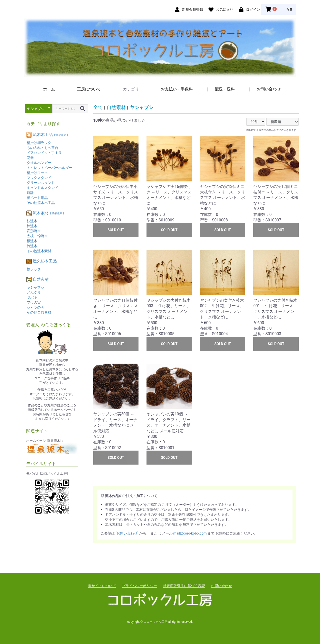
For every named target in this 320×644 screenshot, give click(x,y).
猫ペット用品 (37, 198)
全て (98, 107)
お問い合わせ (269, 89)
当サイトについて (102, 586)
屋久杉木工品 (45, 261)
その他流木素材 (39, 251)
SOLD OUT (116, 230)
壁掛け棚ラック (39, 143)
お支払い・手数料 (177, 89)
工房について (89, 89)
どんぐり (34, 292)
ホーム (49, 89)
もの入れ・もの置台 (42, 148)
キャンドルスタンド (42, 188)
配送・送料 (225, 89)
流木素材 (49, 213)
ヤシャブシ (35, 287)
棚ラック (34, 269)
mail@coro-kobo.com (190, 533)
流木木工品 (51, 135)
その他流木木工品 (41, 203)
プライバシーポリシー (139, 586)
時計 (30, 193)
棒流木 (32, 226)
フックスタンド (39, 178)
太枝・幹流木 (37, 236)
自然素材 (41, 279)
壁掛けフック (37, 173)
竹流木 (32, 246)
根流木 (32, 241)
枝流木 (32, 221)
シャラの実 (35, 307)
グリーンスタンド (41, 183)
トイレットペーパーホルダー (49, 168)
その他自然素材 (39, 312)
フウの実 (34, 302)
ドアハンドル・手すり (44, 153)
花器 (30, 158)
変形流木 (34, 231)
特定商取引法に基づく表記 (184, 586)
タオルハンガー (39, 163)
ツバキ (32, 297)
